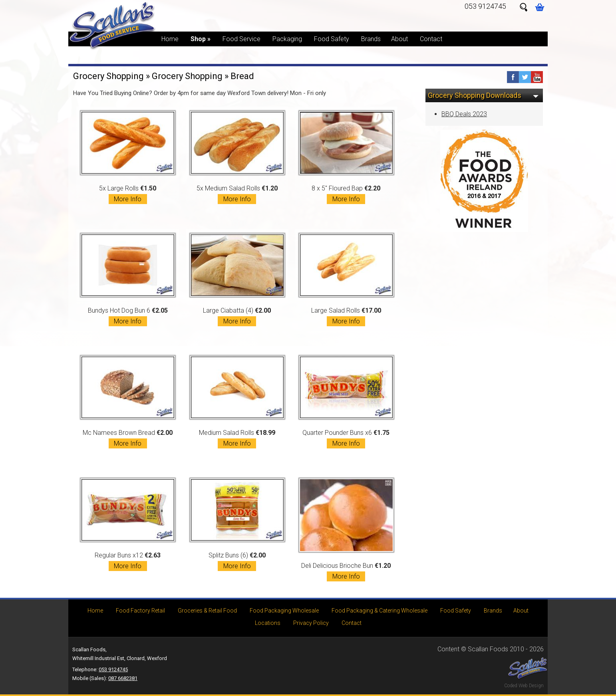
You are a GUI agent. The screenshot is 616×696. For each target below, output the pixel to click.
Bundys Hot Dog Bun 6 (128, 280)
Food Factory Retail (140, 611)
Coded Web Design (524, 686)
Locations (268, 623)
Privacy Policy (311, 623)
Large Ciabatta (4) (237, 280)
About (399, 39)
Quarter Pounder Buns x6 (346, 402)
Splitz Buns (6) (237, 525)
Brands (371, 39)
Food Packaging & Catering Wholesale (380, 611)
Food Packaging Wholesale (284, 611)
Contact (431, 39)
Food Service (241, 39)
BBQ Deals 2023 (464, 114)
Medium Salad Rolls (237, 402)
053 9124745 (485, 6)
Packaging (287, 39)
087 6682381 (123, 678)
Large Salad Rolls (346, 280)
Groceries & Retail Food (207, 611)
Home (170, 39)
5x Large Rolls (128, 157)
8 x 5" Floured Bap (346, 157)
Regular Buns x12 (128, 525)
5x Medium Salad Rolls (237, 157)
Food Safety (332, 39)
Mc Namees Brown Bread (128, 402)
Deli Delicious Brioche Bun (346, 530)
